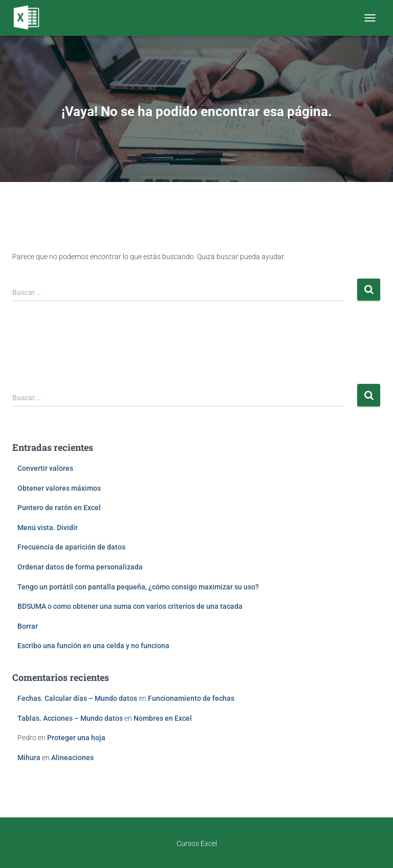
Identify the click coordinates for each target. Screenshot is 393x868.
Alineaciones (72, 758)
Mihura (29, 758)
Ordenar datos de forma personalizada (80, 567)
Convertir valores (45, 468)
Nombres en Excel (163, 718)
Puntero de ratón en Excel (59, 508)
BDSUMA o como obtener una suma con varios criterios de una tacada (130, 606)
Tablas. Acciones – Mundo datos (70, 718)
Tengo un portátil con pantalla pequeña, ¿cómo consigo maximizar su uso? (138, 587)
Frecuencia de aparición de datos (71, 547)
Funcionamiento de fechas (191, 698)
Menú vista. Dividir (48, 528)
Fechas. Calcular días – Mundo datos (77, 698)
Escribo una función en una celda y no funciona (93, 646)
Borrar (28, 626)
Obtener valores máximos (59, 488)
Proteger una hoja (76, 738)
